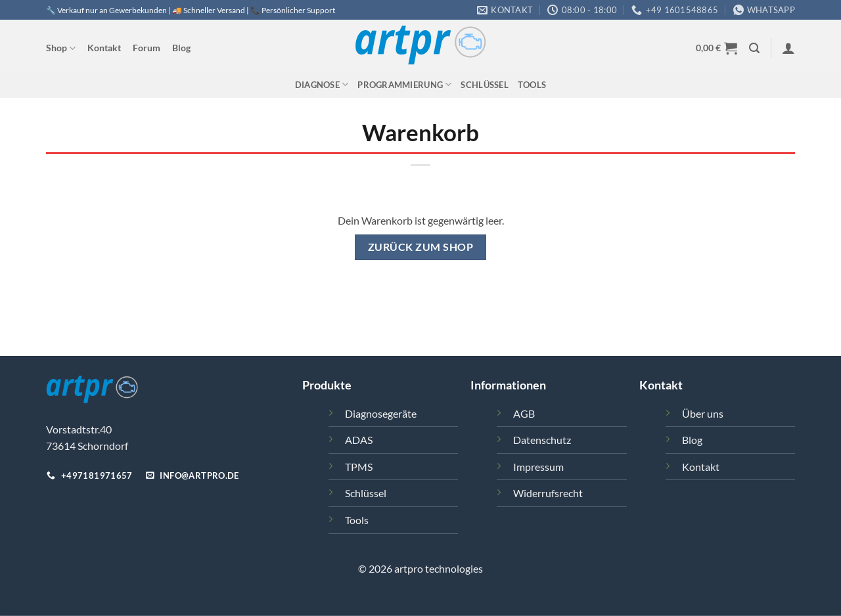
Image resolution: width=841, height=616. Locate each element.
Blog (181, 48)
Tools (532, 85)
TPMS (359, 467)
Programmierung (404, 84)
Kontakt (104, 48)
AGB (524, 413)
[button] (754, 48)
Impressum (538, 467)
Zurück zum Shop (420, 247)
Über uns (703, 413)
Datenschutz (542, 440)
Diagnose (322, 84)
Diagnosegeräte (381, 413)
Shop (61, 48)
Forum (147, 48)
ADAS (359, 440)
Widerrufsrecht (548, 493)
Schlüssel (484, 85)
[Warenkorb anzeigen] (716, 48)
